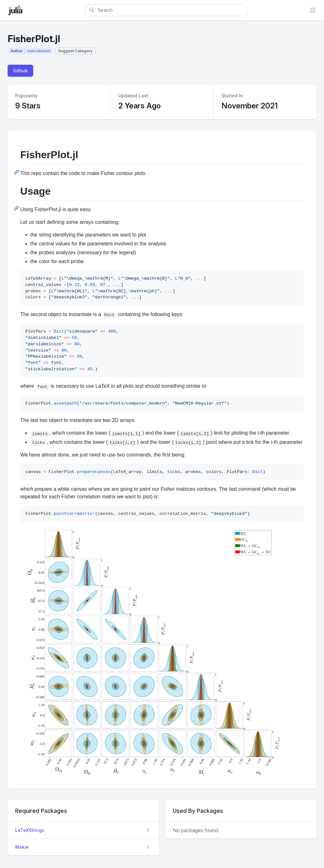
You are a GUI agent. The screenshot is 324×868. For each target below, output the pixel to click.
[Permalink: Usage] (17, 208)
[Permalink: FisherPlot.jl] (17, 172)
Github (20, 71)
